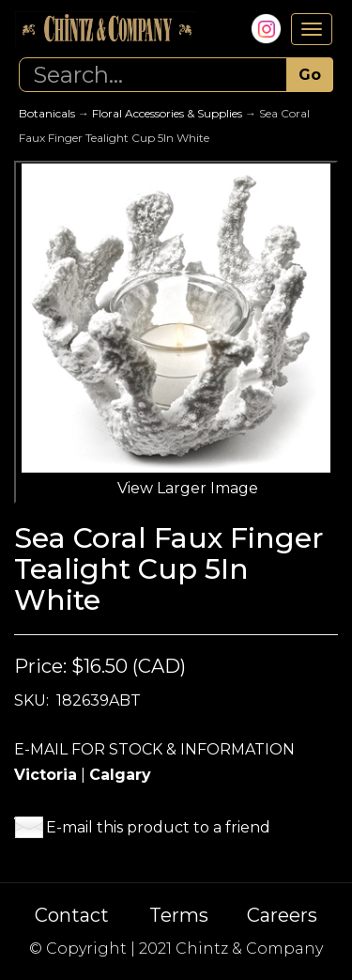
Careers (282, 915)
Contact (72, 915)
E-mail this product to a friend (158, 827)
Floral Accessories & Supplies (167, 113)
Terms (179, 915)
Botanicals (47, 113)
